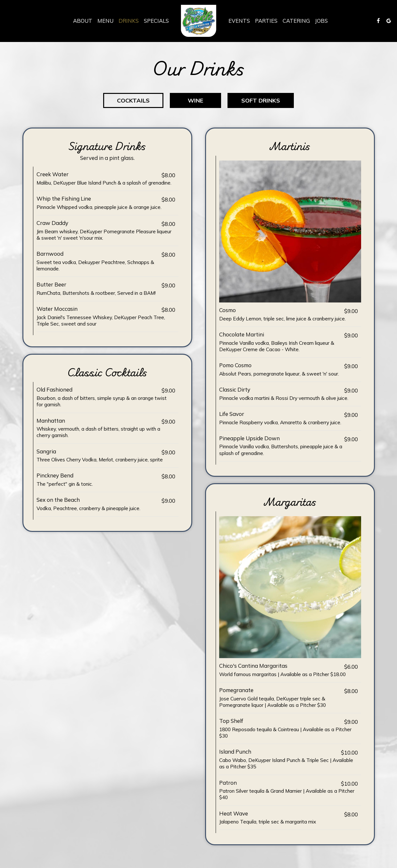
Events (239, 21)
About (83, 21)
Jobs (321, 21)
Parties (266, 21)
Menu (105, 21)
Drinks (129, 21)
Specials (156, 21)
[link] (198, 21)
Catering (296, 21)
